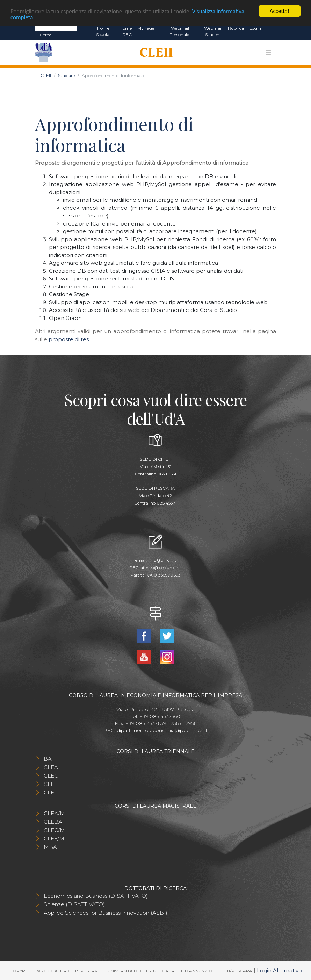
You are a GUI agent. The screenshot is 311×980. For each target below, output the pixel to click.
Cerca (46, 35)
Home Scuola (103, 31)
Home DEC (126, 31)
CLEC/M (54, 830)
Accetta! (280, 11)
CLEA (51, 767)
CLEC (51, 776)
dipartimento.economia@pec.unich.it (162, 730)
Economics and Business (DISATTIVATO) (96, 896)
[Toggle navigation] (268, 52)
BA (48, 759)
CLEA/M (54, 813)
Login (255, 28)
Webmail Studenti (213, 31)
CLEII (46, 75)
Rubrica (236, 28)
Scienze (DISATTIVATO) (74, 904)
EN (270, 28)
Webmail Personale (179, 31)
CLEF (51, 784)
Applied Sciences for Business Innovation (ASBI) (106, 913)
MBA (50, 847)
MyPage (146, 28)
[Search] (56, 28)
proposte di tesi (69, 339)
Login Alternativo (279, 970)
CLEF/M (54, 839)
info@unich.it (162, 560)
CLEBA (53, 822)
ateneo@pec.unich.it (161, 568)
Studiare (66, 75)
